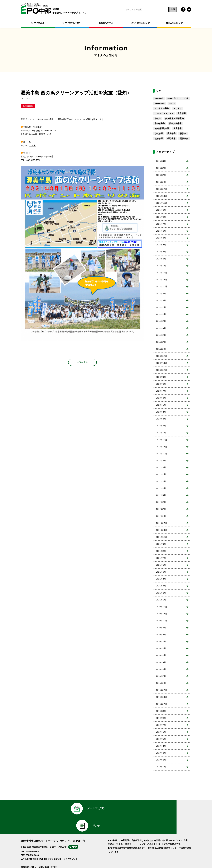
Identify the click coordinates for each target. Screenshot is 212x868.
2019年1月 (161, 767)
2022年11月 (162, 447)
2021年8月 (161, 551)
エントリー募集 (162, 108)
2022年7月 (161, 474)
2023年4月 (161, 412)
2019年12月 (162, 690)
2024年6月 (161, 314)
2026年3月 (161, 168)
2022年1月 (161, 516)
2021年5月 (161, 572)
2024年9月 (161, 294)
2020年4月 (161, 662)
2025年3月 (161, 252)
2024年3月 (161, 335)
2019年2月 (161, 760)
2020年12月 (162, 607)
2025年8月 (161, 217)
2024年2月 (161, 342)
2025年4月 (161, 245)
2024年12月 (162, 273)
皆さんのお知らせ (174, 23)
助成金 (158, 118)
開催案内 (184, 138)
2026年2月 (161, 175)
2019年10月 (162, 704)
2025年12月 (162, 189)
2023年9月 (161, 377)
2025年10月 (162, 203)
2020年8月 (161, 635)
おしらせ (178, 108)
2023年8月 (161, 384)
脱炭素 (183, 133)
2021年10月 (162, 537)
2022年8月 (161, 467)
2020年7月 (161, 641)
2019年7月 (161, 725)
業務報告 (171, 133)
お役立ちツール (106, 23)
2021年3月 (161, 586)
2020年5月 (161, 655)
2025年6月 (161, 231)
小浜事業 (159, 133)
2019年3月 (161, 753)
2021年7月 (161, 558)
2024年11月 (162, 280)
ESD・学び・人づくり (178, 98)
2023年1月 (161, 433)
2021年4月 (161, 579)
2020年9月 (161, 628)
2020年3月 (161, 669)
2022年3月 (161, 502)
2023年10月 (162, 370)
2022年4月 (161, 495)
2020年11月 (162, 614)
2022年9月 (161, 460)
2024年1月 (161, 349)
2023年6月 (161, 398)
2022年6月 (161, 481)
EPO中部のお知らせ (140, 23)
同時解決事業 (175, 123)
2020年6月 (161, 648)
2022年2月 (161, 509)
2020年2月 (161, 676)
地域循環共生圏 (162, 128)
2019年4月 (161, 746)
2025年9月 (161, 210)
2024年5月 (161, 321)
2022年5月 (161, 488)
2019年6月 (161, 732)
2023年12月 (162, 356)
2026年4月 (161, 161)
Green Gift (160, 103)
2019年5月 (161, 739)
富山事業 (178, 128)
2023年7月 (161, 391)
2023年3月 (161, 419)
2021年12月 (162, 523)
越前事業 (159, 138)
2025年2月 (161, 259)
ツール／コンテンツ (164, 113)
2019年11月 (162, 697)
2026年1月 (161, 182)
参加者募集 (28, 106)
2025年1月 (161, 266)
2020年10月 (162, 621)
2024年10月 (162, 286)
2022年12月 (162, 440)
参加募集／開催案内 (174, 118)
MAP (78, 834)
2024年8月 (161, 300)
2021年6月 (161, 565)
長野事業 (171, 138)
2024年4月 (161, 328)
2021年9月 (161, 544)
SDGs (172, 103)
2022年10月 (162, 454)
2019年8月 (161, 718)
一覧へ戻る (82, 362)
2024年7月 (161, 307)
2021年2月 (161, 593)
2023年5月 (161, 405)
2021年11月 (162, 530)
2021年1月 (161, 600)
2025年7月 (161, 224)
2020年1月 (161, 683)
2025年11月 (162, 196)
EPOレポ (159, 98)
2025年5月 (161, 238)
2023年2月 (161, 426)
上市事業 (182, 113)
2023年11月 (162, 363)
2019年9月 (161, 711)
